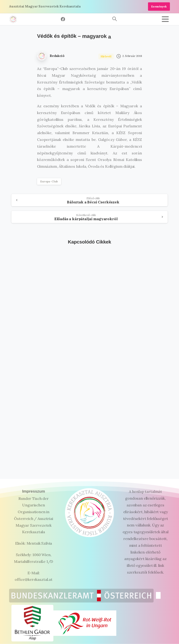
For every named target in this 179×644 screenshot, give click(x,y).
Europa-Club (49, 181)
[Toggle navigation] (165, 19)
